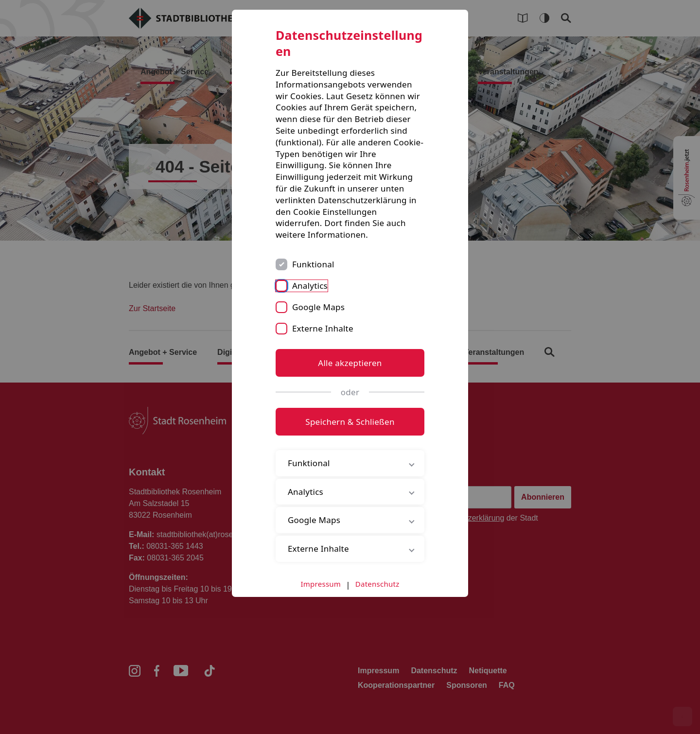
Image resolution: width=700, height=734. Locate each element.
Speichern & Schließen (350, 422)
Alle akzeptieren (350, 363)
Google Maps (318, 307)
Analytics (310, 286)
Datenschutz (377, 584)
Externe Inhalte (323, 328)
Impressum (321, 584)
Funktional (313, 264)
